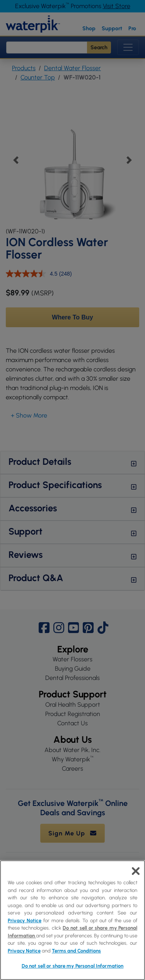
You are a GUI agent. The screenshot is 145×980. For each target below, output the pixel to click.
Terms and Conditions (76, 951)
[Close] (136, 871)
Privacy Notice (25, 920)
